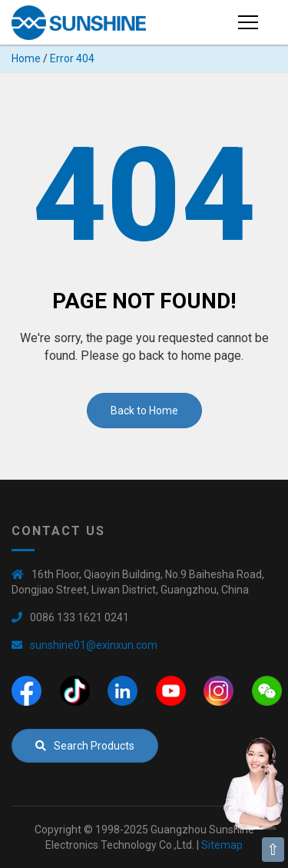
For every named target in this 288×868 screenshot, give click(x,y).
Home (26, 58)
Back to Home (144, 411)
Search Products (85, 746)
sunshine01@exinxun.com (94, 645)
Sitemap (222, 845)
